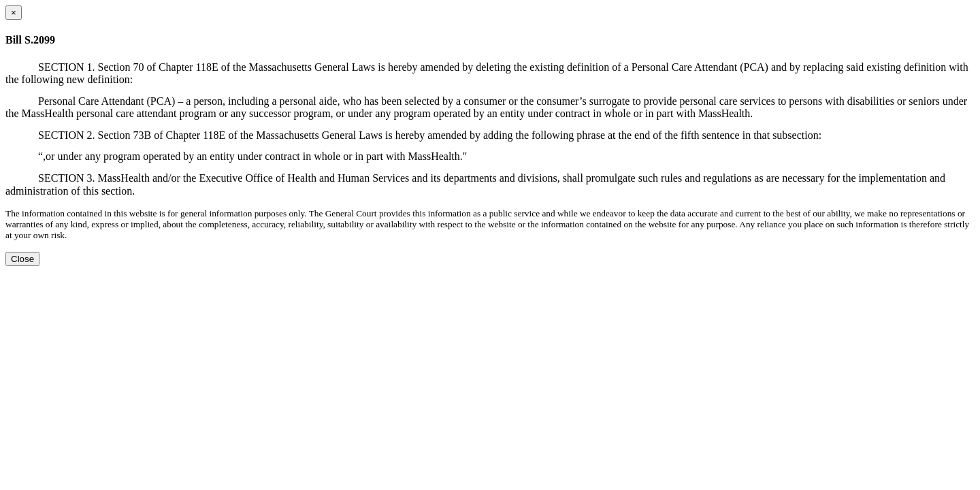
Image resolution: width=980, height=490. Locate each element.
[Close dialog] (14, 13)
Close (22, 259)
